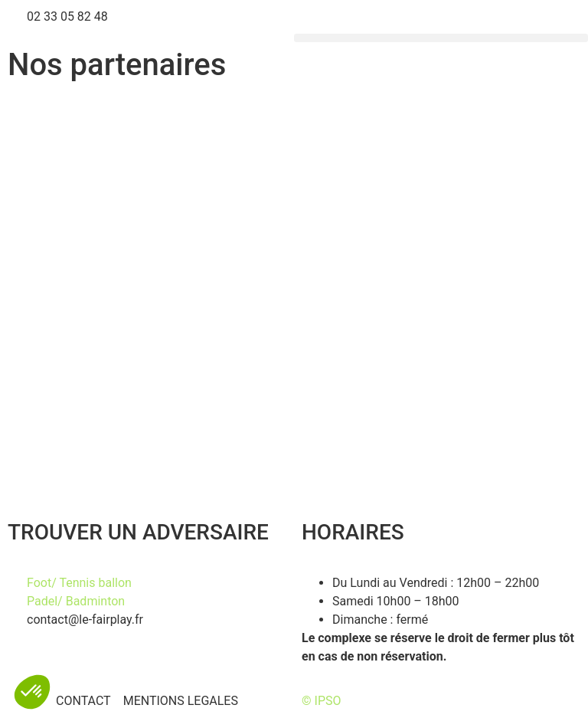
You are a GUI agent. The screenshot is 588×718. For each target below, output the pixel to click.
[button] (441, 38)
